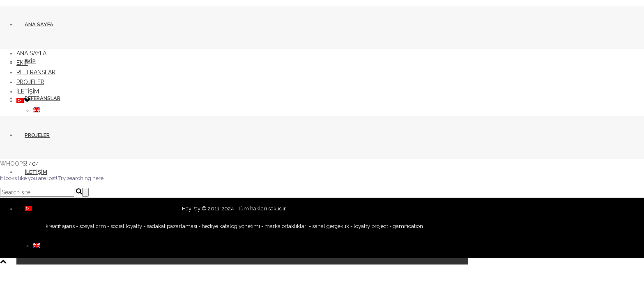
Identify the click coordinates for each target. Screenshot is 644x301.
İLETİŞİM (36, 172)
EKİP (30, 61)
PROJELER (37, 135)
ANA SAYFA (39, 24)
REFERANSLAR (43, 98)
